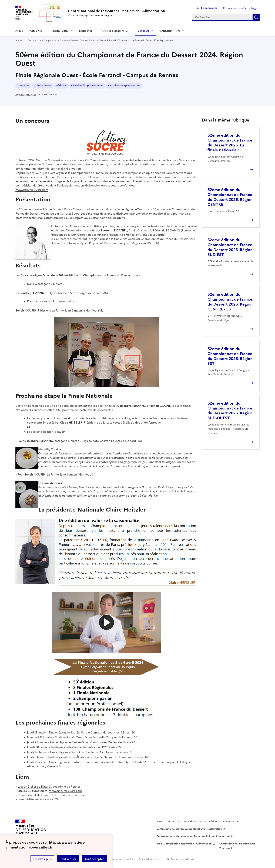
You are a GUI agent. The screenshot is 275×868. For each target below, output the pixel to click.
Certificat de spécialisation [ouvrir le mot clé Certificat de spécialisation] (124, 86)
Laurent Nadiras (49, 94)
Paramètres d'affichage (183, 859)
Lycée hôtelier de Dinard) (34, 787)
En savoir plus (42, 859)
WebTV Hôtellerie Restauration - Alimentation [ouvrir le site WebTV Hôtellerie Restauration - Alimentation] (184, 844)
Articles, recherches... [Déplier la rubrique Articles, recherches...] (115, 31)
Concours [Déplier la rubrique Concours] (143, 31)
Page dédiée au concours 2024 (38, 799)
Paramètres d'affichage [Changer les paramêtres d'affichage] (242, 8)
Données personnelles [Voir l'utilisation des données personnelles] (122, 859)
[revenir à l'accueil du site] (117, 11)
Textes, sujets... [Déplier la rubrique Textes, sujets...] (60, 31)
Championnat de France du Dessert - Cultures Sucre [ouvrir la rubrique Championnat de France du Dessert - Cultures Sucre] (68, 40)
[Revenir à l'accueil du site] (31, 831)
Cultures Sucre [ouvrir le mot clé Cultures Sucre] (43, 86)
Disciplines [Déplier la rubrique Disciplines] (85, 31)
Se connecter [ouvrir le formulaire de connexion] (209, 8)
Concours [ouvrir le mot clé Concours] (23, 86)
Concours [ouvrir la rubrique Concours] (33, 40)
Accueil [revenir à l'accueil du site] (20, 31)
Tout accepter (94, 859)
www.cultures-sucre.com (32, 190)
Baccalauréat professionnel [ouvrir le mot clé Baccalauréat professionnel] (87, 86)
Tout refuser (68, 859)
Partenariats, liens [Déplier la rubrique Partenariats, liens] (170, 31)
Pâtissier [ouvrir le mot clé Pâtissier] (61, 86)
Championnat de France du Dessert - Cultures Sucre (52, 795)
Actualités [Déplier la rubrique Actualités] (36, 31)
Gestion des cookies (149, 859)
